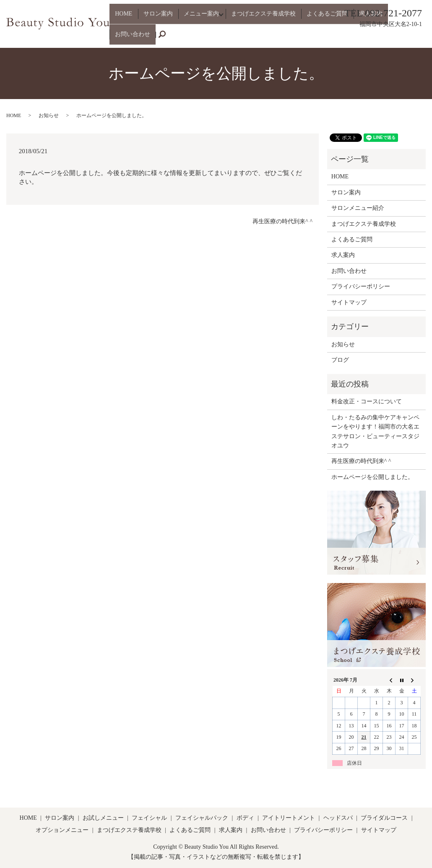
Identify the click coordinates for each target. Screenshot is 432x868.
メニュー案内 (196, 38)
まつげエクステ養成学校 (260, 38)
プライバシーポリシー (361, 286)
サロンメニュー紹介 (358, 208)
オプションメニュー (62, 830)
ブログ (340, 360)
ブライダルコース (384, 818)
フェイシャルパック (202, 818)
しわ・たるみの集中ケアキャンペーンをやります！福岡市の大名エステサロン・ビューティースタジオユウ (375, 431)
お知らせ (49, 115)
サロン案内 (158, 38)
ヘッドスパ (338, 818)
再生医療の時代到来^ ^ (282, 221)
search (424, 38)
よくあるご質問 (319, 38)
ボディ (245, 818)
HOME (129, 38)
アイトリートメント (289, 818)
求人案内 (357, 38)
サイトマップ (349, 302)
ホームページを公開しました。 (372, 477)
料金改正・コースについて (367, 401)
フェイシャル (149, 818)
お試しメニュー (103, 818)
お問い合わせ (393, 38)
